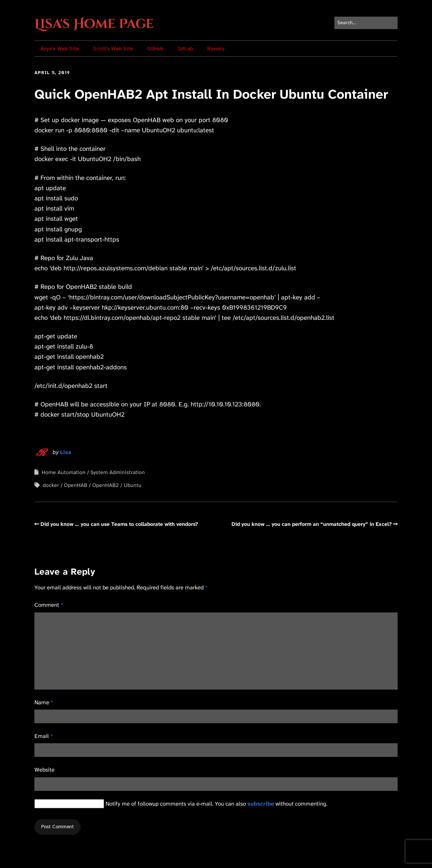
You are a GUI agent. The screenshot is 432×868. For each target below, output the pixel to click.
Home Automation (64, 472)
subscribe (261, 804)
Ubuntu (133, 485)
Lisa (66, 452)
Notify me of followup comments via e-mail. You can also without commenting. (181, 804)
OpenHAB (76, 485)
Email (44, 736)
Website (44, 770)
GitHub (155, 49)
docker (51, 485)
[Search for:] (366, 23)
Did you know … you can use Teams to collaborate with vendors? (119, 524)
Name (44, 702)
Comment (49, 605)
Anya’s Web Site (60, 49)
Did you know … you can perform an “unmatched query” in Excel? (312, 524)
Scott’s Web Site (113, 49)
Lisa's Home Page (94, 24)
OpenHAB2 (106, 485)
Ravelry (216, 49)
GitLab (185, 49)
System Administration (118, 472)
